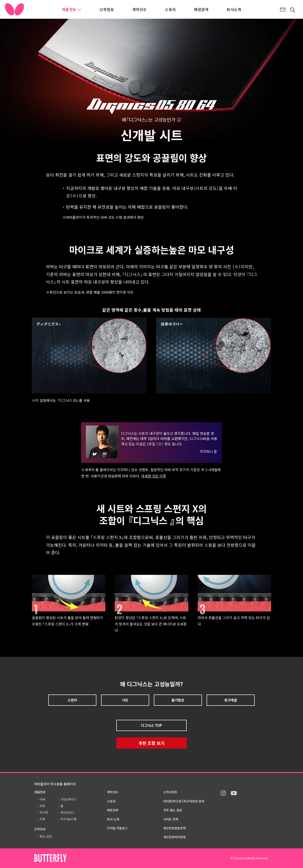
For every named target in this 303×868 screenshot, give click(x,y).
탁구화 (44, 812)
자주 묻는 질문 (173, 810)
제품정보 (72, 9)
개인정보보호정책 (174, 828)
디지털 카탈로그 (117, 828)
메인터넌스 (68, 812)
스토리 (170, 9)
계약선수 (140, 9)
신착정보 (107, 9)
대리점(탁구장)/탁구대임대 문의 (184, 801)
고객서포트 (170, 792)
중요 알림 (46, 836)
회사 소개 (113, 819)
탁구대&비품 (69, 819)
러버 (42, 799)
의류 (42, 819)
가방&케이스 (69, 799)
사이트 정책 (171, 819)
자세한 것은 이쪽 (154, 476)
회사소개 (234, 9)
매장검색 (201, 9)
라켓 (42, 806)
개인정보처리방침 (174, 837)
